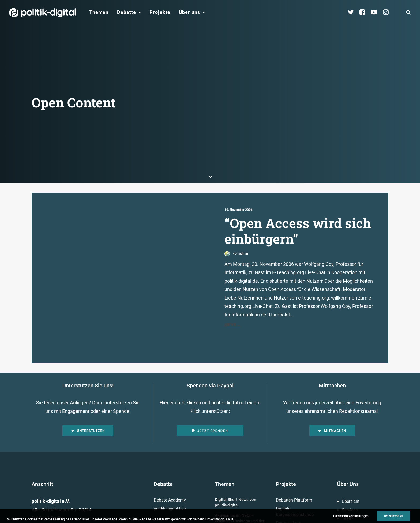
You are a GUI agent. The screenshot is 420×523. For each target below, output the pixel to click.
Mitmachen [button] (332, 406)
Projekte (160, 12)
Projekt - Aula (288, 498)
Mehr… (283, 517)
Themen (99, 12)
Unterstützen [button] (88, 406)
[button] (408, 12)
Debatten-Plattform (294, 476)
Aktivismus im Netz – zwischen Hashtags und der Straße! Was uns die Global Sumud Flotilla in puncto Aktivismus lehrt (240, 502)
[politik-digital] (42, 13)
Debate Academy (170, 476)
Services (350, 485)
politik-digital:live (170, 484)
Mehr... (233, 300)
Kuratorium (352, 511)
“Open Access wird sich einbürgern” (298, 206)
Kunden (283, 507)
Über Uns (348, 460)
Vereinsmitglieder (358, 502)
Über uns (192, 12)
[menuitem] (99, 12)
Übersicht (351, 477)
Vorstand (350, 519)
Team (347, 494)
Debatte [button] (129, 12)
